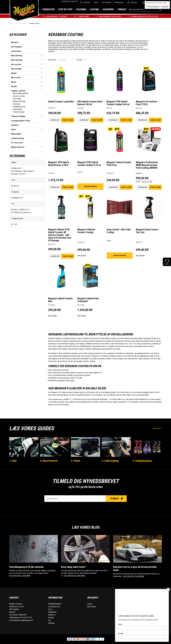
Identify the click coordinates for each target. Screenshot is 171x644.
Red (16, 186)
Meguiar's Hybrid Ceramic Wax (60, 300)
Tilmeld (116, 499)
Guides (96, 2)
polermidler (138, 346)
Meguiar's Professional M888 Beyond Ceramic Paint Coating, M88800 (147, 165)
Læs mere (157, 428)
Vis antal (79, 60)
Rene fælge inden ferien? (75, 567)
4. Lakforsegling (111, 461)
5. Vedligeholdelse (143, 461)
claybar (112, 346)
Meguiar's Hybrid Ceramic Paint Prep (119, 164)
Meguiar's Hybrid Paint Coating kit (88, 300)
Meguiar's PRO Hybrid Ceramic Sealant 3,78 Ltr (89, 164)
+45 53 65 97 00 (26, 618)
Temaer (121, 9)
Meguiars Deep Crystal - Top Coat (147, 231)
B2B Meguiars (119, 2)
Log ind (90, 604)
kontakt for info (90, 186)
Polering (81, 9)
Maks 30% (18, 168)
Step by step (65, 9)
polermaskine (53, 349)
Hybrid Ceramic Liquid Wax (61, 102)
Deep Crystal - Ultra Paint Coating (119, 231)
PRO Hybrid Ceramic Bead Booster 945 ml (90, 103)
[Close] (168, 590)
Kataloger (51, 623)
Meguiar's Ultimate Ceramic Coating (86, 231)
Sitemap (51, 618)
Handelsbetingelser (55, 604)
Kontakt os (52, 615)
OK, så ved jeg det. (154, 7)
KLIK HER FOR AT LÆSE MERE (20, 576)
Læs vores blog (85, 527)
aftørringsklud (53, 359)
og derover (22, 212)
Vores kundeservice (55, 399)
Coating (94, 9)
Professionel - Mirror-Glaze (24, 171)
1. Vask (13, 461)
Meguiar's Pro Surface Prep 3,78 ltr (147, 103)
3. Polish (76, 461)
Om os (50, 609)
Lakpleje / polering (21, 23)
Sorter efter (52, 60)
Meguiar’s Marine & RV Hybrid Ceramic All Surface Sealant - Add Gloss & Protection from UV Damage (60, 235)
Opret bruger (92, 607)
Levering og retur (54, 607)
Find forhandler (106, 2)
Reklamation (52, 612)
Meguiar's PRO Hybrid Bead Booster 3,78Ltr (58, 164)
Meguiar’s (18, 198)
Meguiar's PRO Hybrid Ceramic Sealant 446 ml (118, 103)
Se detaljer (55, 120)
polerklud (64, 349)
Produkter (48, 9)
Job (49, 620)
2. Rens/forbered (50, 461)
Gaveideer (108, 9)
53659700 (85, 2)
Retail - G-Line (19, 174)
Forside (11, 23)
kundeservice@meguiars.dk (23, 620)
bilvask (88, 346)
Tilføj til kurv (68, 120)
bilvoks (153, 341)
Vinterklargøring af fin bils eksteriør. (29, 567)
